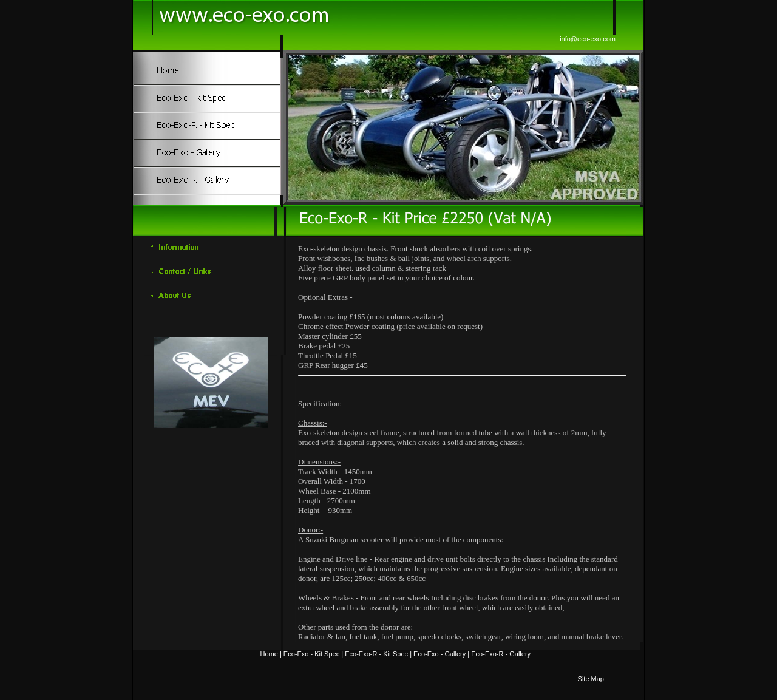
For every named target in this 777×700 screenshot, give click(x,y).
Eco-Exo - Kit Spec (311, 654)
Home (269, 654)
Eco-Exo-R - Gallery (501, 654)
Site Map (591, 679)
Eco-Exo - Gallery (439, 654)
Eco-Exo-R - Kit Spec (376, 654)
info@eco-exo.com (588, 39)
